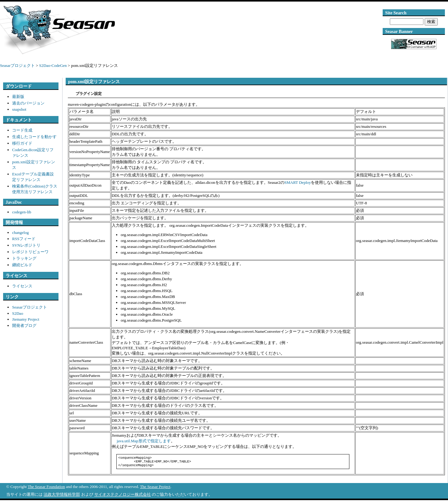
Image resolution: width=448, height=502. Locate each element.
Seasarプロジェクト (17, 65)
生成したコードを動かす (34, 137)
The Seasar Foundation (46, 488)
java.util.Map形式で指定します (143, 441)
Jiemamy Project (26, 319)
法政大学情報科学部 (62, 496)
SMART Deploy (298, 182)
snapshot (19, 109)
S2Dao (18, 313)
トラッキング (24, 258)
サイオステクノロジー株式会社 (123, 496)
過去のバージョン (28, 103)
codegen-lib (22, 212)
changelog (20, 232)
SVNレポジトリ (26, 245)
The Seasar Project (155, 488)
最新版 (18, 97)
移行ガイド (22, 143)
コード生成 (22, 130)
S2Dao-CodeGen (53, 65)
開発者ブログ (24, 325)
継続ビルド (22, 265)
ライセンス (22, 286)
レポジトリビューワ (30, 252)
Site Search (396, 13)
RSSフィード (24, 239)
